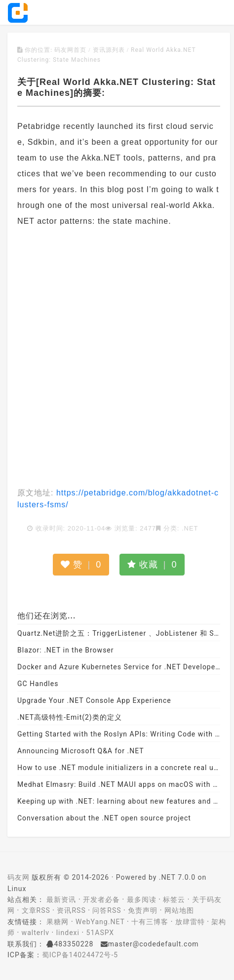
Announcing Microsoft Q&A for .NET (81, 751)
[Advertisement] (117, 358)
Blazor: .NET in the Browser (66, 650)
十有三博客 (150, 922)
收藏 (152, 565)
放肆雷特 (190, 922)
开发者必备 (101, 899)
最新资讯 (61, 899)
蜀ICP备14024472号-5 (80, 955)
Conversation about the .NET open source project (104, 818)
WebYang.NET (100, 922)
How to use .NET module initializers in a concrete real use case (119, 768)
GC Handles (38, 684)
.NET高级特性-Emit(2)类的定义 (70, 717)
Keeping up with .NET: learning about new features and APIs (119, 801)
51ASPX (100, 933)
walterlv (36, 933)
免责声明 (143, 910)
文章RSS (36, 910)
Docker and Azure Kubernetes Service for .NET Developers (119, 667)
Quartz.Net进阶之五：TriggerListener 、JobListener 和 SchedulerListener (119, 633)
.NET (190, 528)
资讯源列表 (109, 50)
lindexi (68, 933)
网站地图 (179, 910)
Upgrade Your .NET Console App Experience (94, 700)
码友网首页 (70, 50)
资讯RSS (71, 910)
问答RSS (107, 910)
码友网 (19, 877)
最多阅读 (142, 899)
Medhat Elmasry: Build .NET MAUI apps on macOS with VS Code (119, 784)
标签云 (174, 899)
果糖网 (58, 922)
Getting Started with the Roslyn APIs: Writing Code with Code (119, 734)
